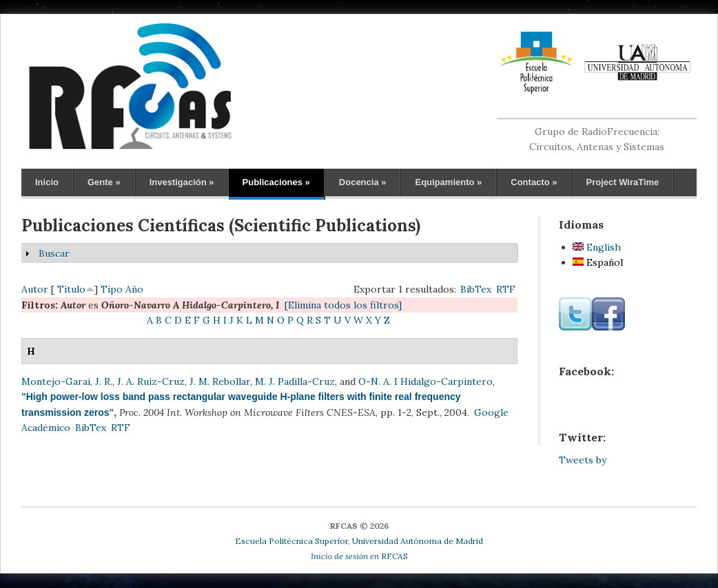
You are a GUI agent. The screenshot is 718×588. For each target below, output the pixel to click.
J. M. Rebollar (220, 381)
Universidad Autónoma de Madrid (418, 541)
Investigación (182, 182)
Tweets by (583, 460)
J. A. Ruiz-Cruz (151, 381)
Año (134, 289)
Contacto (534, 182)
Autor (35, 289)
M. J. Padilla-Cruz (295, 381)
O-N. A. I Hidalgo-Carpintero (425, 381)
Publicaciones (276, 182)
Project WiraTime (622, 182)
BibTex (476, 289)
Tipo (112, 289)
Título (71, 289)
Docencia (363, 182)
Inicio (47, 182)
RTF (506, 289)
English (597, 247)
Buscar (54, 253)
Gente (104, 182)
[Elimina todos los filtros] (343, 305)
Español (598, 262)
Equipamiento (448, 182)
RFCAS (359, 556)
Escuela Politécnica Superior (291, 541)
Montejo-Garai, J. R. (67, 381)
